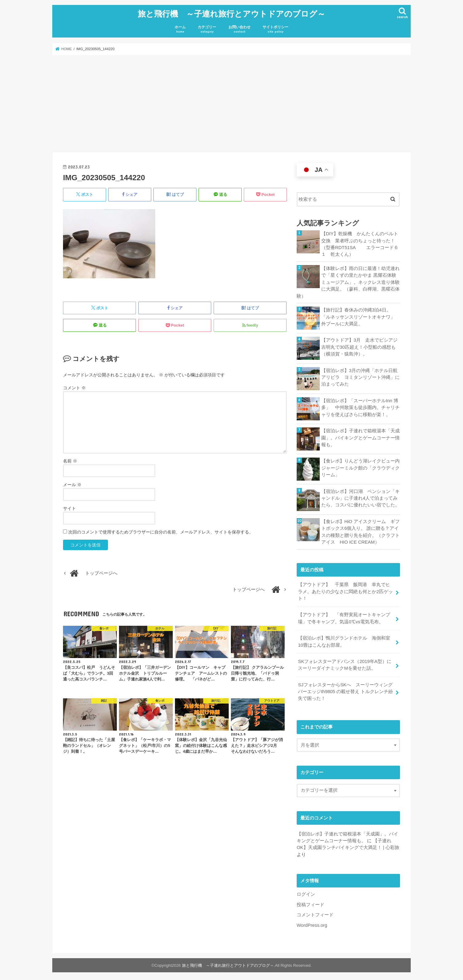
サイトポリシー (275, 29)
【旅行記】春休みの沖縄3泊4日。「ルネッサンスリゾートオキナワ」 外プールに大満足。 (360, 316)
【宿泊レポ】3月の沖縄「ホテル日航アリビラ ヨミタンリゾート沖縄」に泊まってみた (360, 376)
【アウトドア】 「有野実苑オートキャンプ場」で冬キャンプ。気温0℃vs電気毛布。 (344, 617)
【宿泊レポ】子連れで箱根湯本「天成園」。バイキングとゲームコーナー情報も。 (360, 437)
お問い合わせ (239, 29)
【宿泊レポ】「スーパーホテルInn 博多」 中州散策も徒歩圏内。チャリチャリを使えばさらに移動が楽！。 (360, 407)
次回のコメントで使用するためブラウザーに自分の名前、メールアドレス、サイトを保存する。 (161, 531)
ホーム (180, 29)
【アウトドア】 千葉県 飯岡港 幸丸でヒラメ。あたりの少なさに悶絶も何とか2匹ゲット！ (345, 590)
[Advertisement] (231, 103)
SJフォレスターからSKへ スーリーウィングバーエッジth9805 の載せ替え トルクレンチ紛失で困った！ (345, 689)
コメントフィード (315, 913)
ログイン (306, 892)
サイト (69, 508)
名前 (70, 460)
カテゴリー (207, 29)
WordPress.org (312, 923)
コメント (74, 387)
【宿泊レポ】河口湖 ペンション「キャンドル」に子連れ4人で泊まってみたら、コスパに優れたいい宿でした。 (360, 497)
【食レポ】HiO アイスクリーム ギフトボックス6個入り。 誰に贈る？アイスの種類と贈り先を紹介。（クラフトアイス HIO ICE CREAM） (360, 531)
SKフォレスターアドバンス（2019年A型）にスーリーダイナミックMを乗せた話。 (344, 663)
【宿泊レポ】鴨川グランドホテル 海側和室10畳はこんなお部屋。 (344, 640)
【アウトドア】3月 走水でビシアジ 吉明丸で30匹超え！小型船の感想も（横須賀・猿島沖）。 (361, 346)
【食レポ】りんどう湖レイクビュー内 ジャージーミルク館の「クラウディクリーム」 (361, 467)
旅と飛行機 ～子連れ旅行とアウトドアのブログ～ (231, 13)
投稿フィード (311, 902)
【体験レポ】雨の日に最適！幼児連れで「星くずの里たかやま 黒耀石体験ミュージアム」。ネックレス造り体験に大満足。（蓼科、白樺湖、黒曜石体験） (348, 282)
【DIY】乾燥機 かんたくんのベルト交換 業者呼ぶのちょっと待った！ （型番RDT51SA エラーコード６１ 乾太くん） (360, 244)
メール (72, 484)
